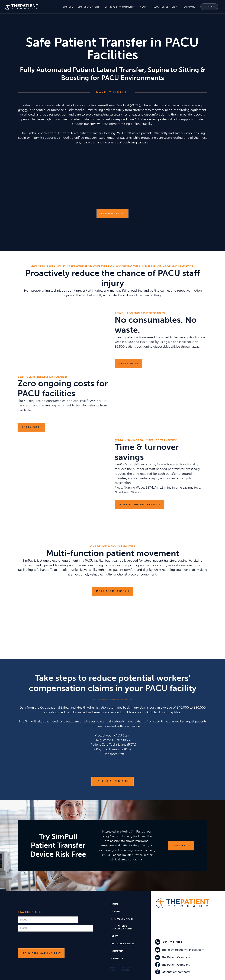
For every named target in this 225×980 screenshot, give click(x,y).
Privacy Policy (113, 968)
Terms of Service (126, 968)
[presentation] (45, 940)
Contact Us (182, 845)
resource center (163, 7)
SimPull (87, 295)
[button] (165, 7)
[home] (21, 7)
